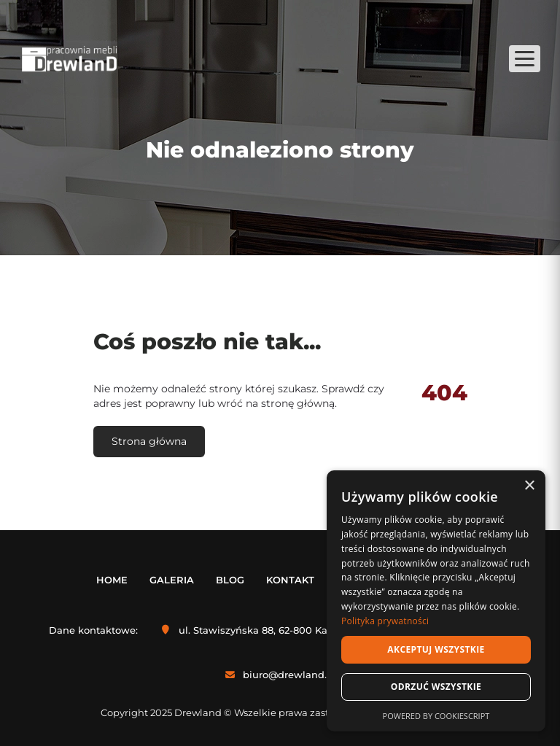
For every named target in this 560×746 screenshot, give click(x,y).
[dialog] (436, 601)
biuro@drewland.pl (289, 675)
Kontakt (290, 580)
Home (112, 580)
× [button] (529, 486)
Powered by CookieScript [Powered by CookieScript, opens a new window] (436, 716)
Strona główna (149, 441)
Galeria (172, 580)
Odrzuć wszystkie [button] (436, 687)
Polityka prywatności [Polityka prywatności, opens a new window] (385, 621)
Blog (230, 580)
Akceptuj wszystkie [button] (436, 649)
